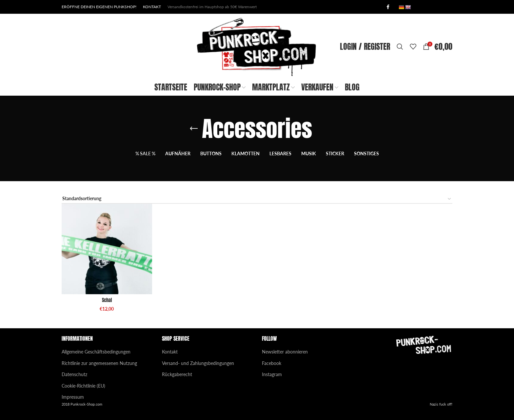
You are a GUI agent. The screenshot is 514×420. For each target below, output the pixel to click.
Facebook (272, 363)
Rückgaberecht (177, 374)
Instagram (272, 374)
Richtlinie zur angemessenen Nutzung (99, 363)
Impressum (73, 397)
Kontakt (170, 352)
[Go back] (194, 129)
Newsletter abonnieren (285, 352)
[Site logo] (257, 46)
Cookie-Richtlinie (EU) (83, 386)
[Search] (400, 47)
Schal (107, 300)
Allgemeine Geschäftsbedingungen (96, 352)
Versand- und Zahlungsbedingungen (198, 363)
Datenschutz (74, 374)
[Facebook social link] (388, 7)
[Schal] (107, 249)
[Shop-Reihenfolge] (257, 199)
